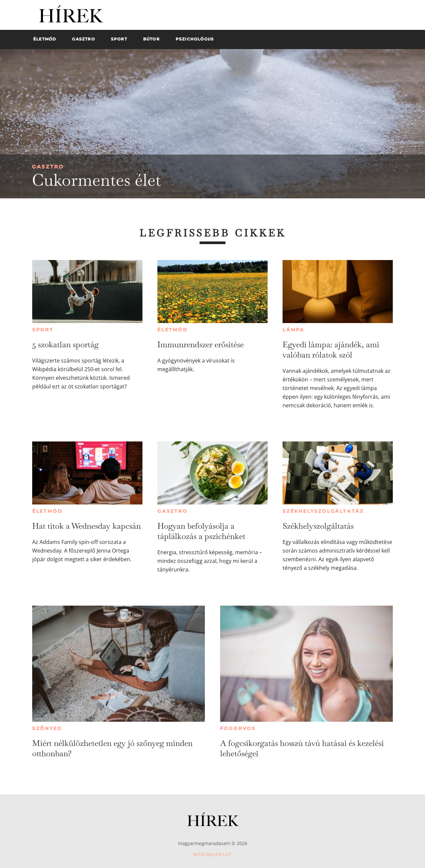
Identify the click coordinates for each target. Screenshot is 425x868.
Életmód (173, 330)
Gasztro (48, 167)
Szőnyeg (47, 728)
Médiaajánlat (212, 854)
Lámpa (294, 330)
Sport (43, 330)
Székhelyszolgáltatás (323, 511)
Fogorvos (238, 728)
